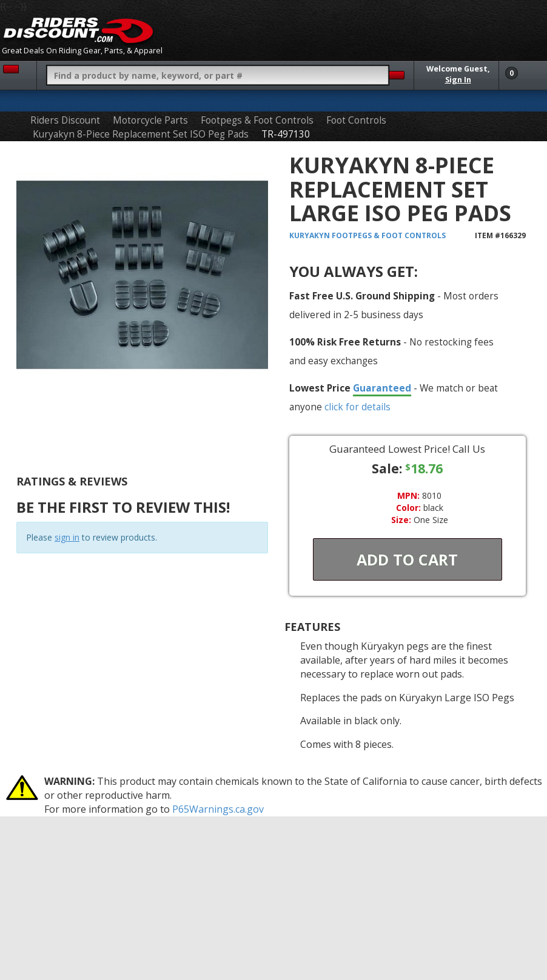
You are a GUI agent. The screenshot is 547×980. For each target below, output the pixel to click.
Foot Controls (356, 120)
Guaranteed (382, 388)
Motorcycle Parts (150, 120)
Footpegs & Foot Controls (257, 120)
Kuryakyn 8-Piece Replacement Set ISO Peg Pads (141, 134)
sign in (67, 537)
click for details (357, 407)
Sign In (458, 80)
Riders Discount (65, 120)
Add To (407, 559)
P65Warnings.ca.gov (218, 809)
